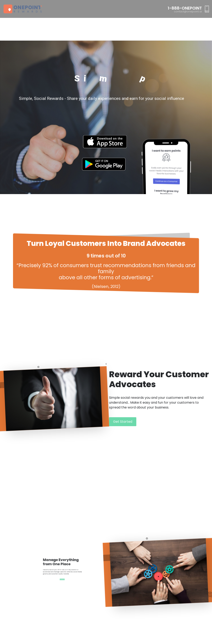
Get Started (123, 422)
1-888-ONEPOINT (185, 8)
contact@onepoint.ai (188, 11)
